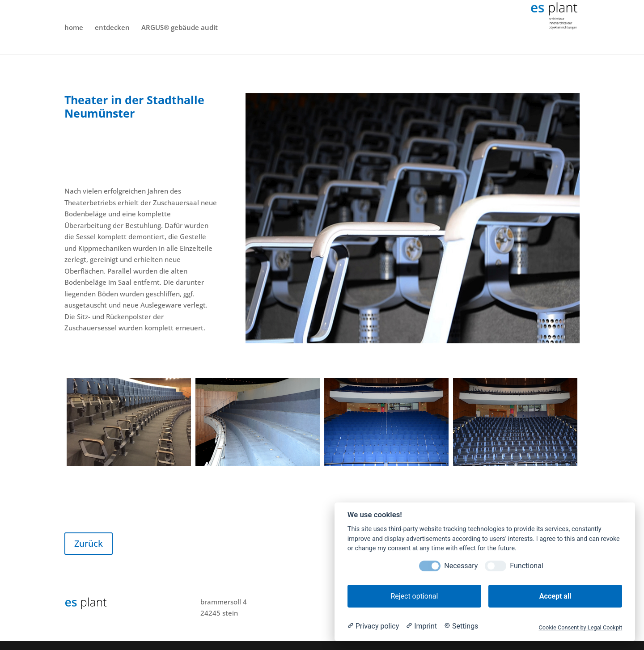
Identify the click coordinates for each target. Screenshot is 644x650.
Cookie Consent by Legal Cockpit (580, 627)
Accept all (555, 596)
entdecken (112, 28)
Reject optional (414, 596)
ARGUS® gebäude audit (180, 28)
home (74, 28)
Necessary (461, 566)
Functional (526, 566)
